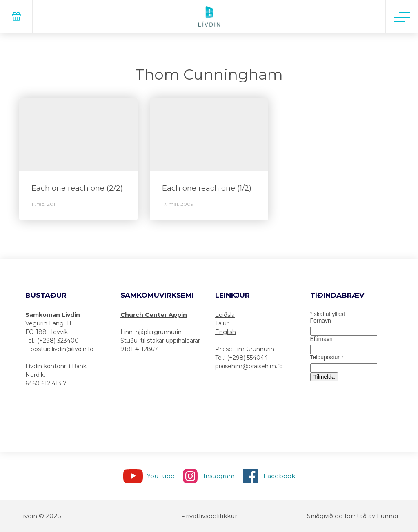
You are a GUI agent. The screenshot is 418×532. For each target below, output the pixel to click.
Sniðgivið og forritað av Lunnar (353, 516)
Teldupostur (327, 357)
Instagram (219, 476)
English (226, 332)
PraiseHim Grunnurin (245, 349)
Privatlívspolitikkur (209, 516)
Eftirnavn (321, 339)
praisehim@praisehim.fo (249, 366)
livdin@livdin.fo (73, 349)
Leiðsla (225, 315)
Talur (222, 323)
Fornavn (321, 321)
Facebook (279, 476)
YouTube (161, 476)
